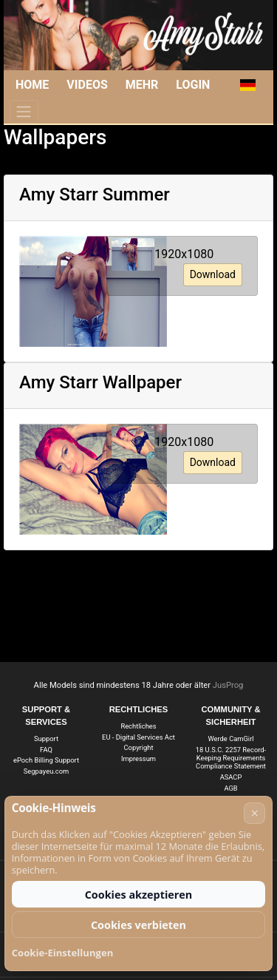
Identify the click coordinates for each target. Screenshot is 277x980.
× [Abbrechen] (255, 813)
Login (193, 85)
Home (32, 85)
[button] (247, 85)
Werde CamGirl (230, 739)
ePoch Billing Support (46, 760)
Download (213, 274)
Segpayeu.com (46, 771)
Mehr (142, 85)
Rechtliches (138, 726)
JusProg (228, 685)
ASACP (231, 777)
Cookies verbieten (138, 925)
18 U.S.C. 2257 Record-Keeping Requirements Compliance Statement (231, 758)
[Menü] (24, 112)
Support (46, 739)
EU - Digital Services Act (138, 737)
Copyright (139, 747)
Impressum (138, 758)
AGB (230, 788)
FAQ (46, 750)
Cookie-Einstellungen (63, 953)
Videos (87, 85)
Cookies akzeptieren (139, 895)
